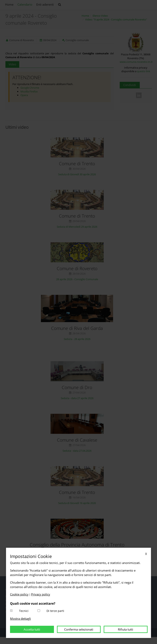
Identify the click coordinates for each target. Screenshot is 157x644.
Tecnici (24, 611)
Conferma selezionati (79, 629)
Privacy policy (41, 594)
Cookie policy (19, 594)
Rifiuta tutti (126, 629)
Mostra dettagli (20, 619)
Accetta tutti (32, 629)
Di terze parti (55, 611)
